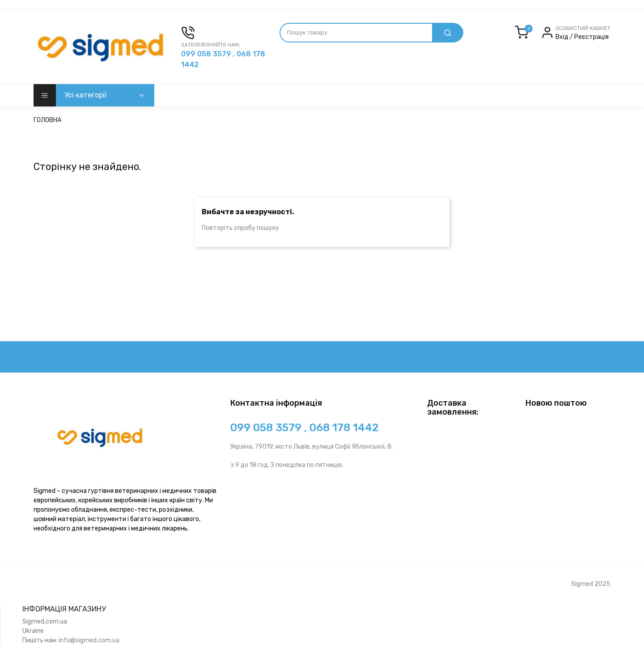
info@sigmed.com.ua (89, 640)
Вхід (563, 37)
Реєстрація (591, 37)
